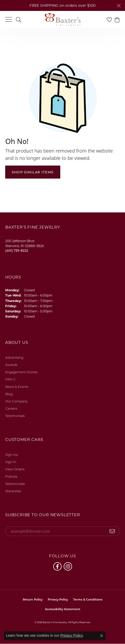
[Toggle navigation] (9, 19)
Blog (9, 394)
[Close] (119, 6)
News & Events (17, 387)
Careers (11, 409)
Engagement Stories (21, 372)
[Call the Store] (17, 251)
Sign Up (11, 455)
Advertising (14, 358)
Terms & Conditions (88, 599)
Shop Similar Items (33, 172)
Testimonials (15, 416)
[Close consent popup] (102, 636)
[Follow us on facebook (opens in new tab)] (57, 566)
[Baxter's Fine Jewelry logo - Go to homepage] (63, 20)
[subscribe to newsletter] (112, 531)
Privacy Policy (58, 599)
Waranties (13, 491)
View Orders (15, 469)
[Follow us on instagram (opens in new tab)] (68, 566)
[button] (19, 19)
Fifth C (10, 379)
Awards (11, 365)
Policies (11, 476)
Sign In (11, 462)
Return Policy (33, 599)
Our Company (16, 401)
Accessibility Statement (63, 609)
